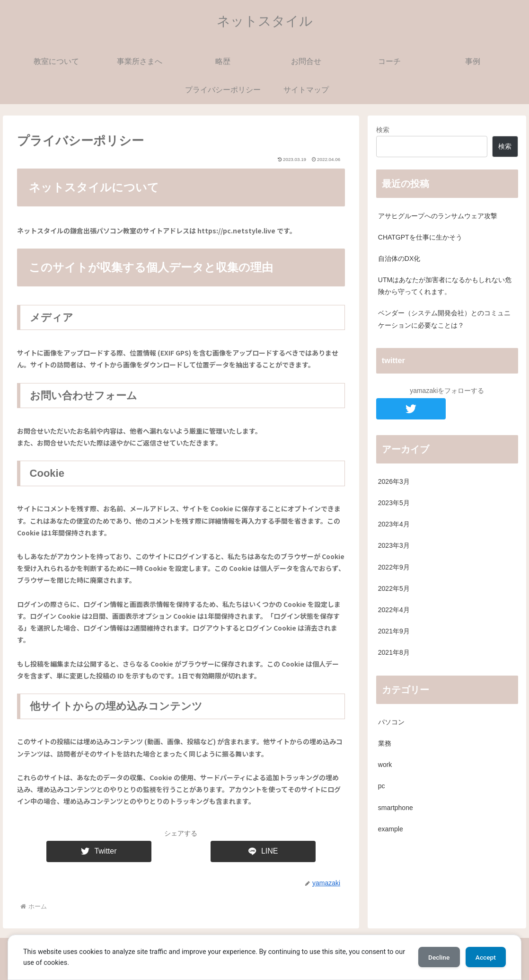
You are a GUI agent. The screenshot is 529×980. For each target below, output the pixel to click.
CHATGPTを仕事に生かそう (420, 237)
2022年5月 (394, 588)
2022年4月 (394, 610)
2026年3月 (394, 481)
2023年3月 (394, 545)
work (385, 765)
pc (382, 786)
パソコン (391, 722)
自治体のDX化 (399, 258)
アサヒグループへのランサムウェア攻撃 (438, 216)
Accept (484, 957)
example (391, 829)
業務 (385, 743)
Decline (434, 957)
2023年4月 (394, 524)
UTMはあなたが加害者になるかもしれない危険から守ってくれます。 (445, 286)
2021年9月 (394, 631)
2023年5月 (394, 503)
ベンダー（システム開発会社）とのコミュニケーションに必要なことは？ (444, 319)
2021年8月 (394, 652)
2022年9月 (394, 567)
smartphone (396, 808)
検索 (383, 130)
